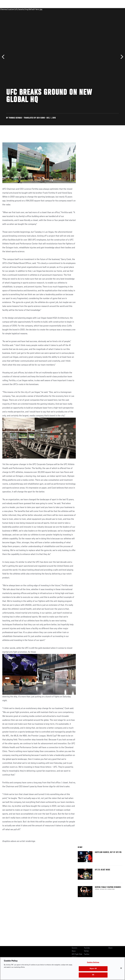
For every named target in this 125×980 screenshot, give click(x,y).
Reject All (93, 969)
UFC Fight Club (77, 954)
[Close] (121, 968)
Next (121, 57)
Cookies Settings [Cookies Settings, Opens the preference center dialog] (93, 962)
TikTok (86, 951)
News (37, 9)
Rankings (17, 9)
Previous (4, 57)
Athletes (28, 9)
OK (93, 975)
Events (7, 9)
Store (74, 951)
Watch (88, 9)
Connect (78, 9)
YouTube (87, 948)
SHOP (110, 9)
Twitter (87, 954)
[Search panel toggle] (117, 9)
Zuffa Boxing (100, 9)
